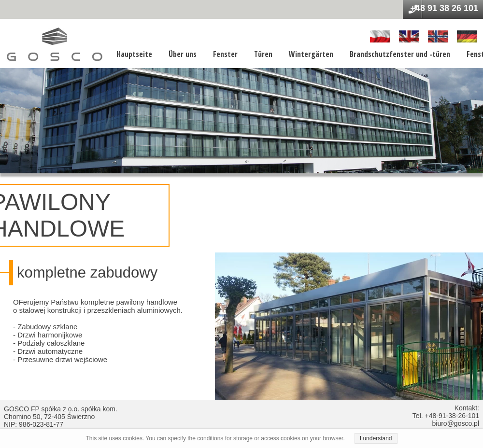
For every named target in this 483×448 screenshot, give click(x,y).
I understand (376, 438)
